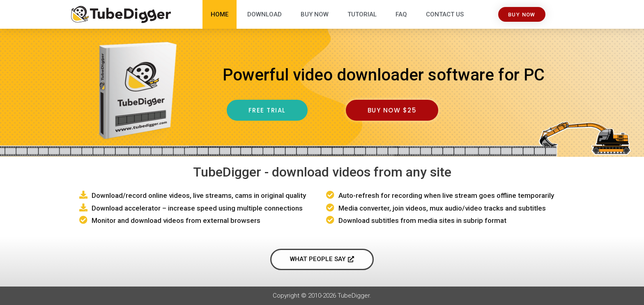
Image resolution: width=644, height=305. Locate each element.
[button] (522, 15)
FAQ (401, 14)
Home (220, 14)
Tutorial (362, 14)
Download (264, 14)
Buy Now (315, 14)
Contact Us (445, 14)
